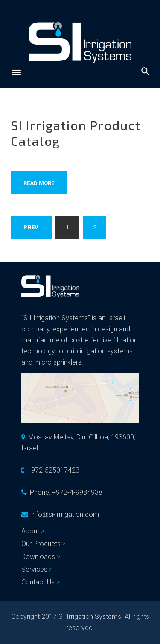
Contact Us (38, 582)
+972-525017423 (53, 470)
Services (34, 569)
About (30, 531)
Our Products (41, 544)
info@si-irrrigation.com (65, 514)
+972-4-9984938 (77, 492)
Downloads (38, 557)
